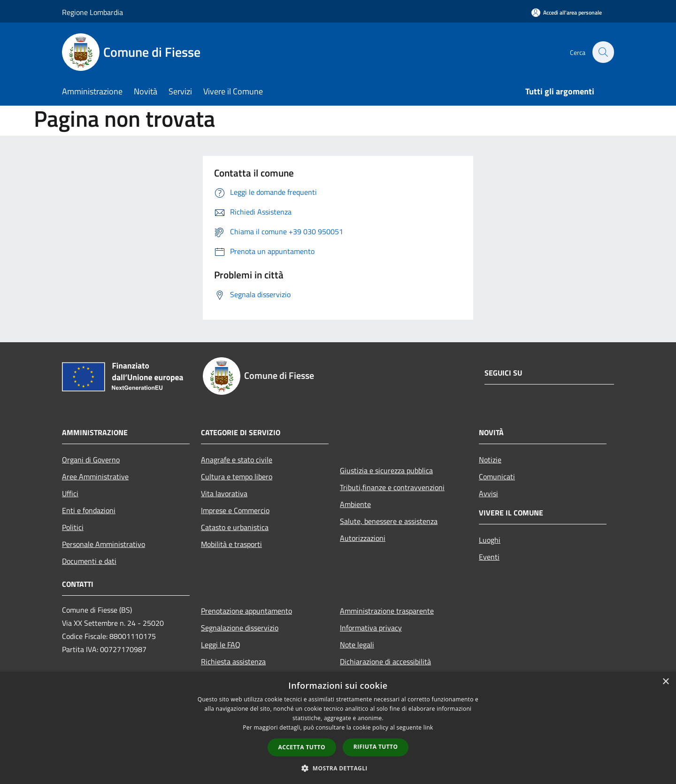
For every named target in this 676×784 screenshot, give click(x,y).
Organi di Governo (91, 460)
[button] (338, 768)
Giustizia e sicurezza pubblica (386, 470)
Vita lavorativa (224, 493)
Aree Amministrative (95, 477)
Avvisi (488, 493)
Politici (73, 527)
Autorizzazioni (363, 538)
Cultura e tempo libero (237, 477)
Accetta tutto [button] (302, 747)
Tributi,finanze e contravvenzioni (392, 487)
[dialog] (338, 728)
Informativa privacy (371, 628)
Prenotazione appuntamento (246, 611)
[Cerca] (603, 52)
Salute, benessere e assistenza (389, 521)
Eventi (489, 557)
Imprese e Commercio (235, 510)
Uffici (70, 493)
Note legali (357, 645)
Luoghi (490, 540)
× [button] (665, 682)
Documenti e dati (89, 561)
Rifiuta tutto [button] (376, 747)
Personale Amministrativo (104, 544)
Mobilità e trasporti (231, 544)
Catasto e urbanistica (235, 527)
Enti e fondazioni (89, 510)
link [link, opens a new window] (428, 727)
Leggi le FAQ (221, 645)
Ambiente (355, 504)
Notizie (490, 460)
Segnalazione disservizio (240, 628)
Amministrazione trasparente (387, 611)
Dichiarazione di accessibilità (385, 661)
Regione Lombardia (92, 12)
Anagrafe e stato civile (237, 460)
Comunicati (497, 477)
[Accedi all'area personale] (567, 12)
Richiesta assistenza (233, 661)
